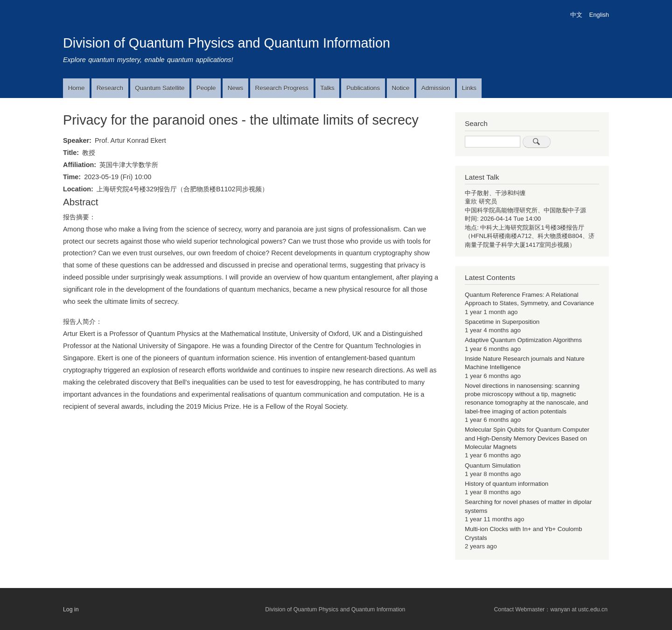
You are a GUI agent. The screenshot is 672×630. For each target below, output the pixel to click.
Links (469, 88)
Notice (401, 88)
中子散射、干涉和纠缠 (495, 193)
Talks (327, 88)
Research (110, 88)
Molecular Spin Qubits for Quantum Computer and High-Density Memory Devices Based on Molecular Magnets (527, 438)
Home (77, 88)
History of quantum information (507, 484)
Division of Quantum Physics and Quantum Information (227, 43)
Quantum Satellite (160, 88)
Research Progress (282, 88)
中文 (576, 15)
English (599, 15)
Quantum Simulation (493, 465)
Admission (436, 88)
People (206, 88)
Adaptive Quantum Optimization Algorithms (523, 340)
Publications (363, 88)
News (235, 88)
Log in (71, 609)
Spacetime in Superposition (502, 322)
